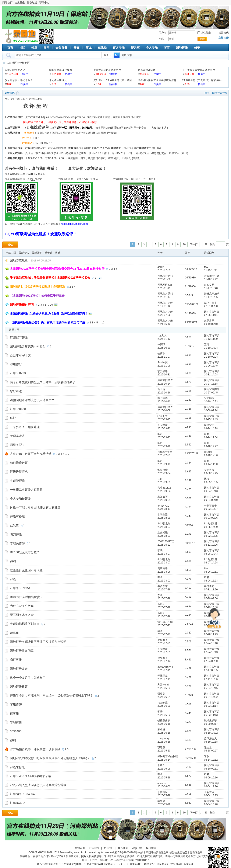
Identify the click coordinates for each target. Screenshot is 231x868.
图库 (46, 48)
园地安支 (209, 425)
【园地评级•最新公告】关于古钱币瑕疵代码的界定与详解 (48, 322)
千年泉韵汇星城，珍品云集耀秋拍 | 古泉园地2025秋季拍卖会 (50, 278)
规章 (34, 48)
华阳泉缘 (163, 470)
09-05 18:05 (211, 482)
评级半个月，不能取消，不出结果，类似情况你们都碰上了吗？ (51, 695)
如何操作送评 (19, 463)
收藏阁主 (163, 416)
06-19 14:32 (211, 733)
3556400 (16, 731)
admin (161, 267)
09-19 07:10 (211, 324)
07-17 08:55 (211, 670)
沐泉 (160, 479)
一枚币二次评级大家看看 (26, 490)
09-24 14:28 (211, 428)
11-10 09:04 (211, 357)
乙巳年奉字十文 (20, 355)
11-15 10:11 (211, 270)
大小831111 (164, 488)
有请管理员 (17, 481)
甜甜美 (161, 694)
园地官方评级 (220, 93)
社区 (22, 48)
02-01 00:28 (211, 306)
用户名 (163, 33)
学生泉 (161, 801)
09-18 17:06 (211, 455)
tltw (206, 267)
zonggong (163, 739)
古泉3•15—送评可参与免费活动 (31, 454)
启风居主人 (210, 739)
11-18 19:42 (211, 279)
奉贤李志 (163, 586)
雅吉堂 (208, 747)
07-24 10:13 (211, 652)
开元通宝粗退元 (58, 80)
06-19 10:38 (211, 742)
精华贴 (49, 253)
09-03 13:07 (211, 509)
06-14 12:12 (211, 760)
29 (206, 244)
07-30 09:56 (211, 598)
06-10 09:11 (211, 769)
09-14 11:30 (211, 464)
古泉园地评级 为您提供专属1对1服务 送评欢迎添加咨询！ (49, 313)
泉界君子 (209, 321)
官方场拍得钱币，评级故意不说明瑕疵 (35, 749)
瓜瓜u (161, 604)
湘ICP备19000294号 (126, 853)
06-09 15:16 (211, 778)
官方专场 (119, 48)
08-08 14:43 (211, 554)
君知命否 (163, 497)
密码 (161, 39)
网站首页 (7, 3)
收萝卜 (161, 354)
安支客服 (209, 398)
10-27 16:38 (211, 384)
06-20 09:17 (211, 724)
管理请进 (16, 722)
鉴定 (167, 48)
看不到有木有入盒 (22, 615)
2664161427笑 (166, 541)
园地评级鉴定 (19, 669)
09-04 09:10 (211, 500)
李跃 (160, 551)
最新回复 (37, 253)
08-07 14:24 (211, 563)
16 (51, 305)
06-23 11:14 (211, 706)
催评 (13, 418)
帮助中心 (44, 3)
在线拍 (102, 48)
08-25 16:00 (211, 527)
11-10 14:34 (211, 348)
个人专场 (152, 48)
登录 (202, 39)
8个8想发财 (164, 524)
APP (197, 48)
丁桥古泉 (163, 792)
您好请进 (16, 391)
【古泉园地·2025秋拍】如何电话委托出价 (37, 296)
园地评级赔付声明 (22, 305)
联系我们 (123, 848)
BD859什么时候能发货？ (26, 597)
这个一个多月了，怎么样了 (28, 678)
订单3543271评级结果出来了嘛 (31, 776)
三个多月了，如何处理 (25, 427)
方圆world (163, 685)
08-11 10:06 (211, 545)
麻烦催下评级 (19, 337)
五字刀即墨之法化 (15, 70)
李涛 (160, 631)
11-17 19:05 (211, 297)
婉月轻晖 (163, 398)
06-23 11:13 (211, 715)
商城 (89, 48)
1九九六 (162, 336)
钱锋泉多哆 (164, 721)
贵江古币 (163, 568)
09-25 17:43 (211, 419)
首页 (10, 48)
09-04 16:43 (211, 491)
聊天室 (135, 48)
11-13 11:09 (211, 339)
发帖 (10, 245)
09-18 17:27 (211, 446)
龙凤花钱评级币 (147, 70)
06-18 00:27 (211, 751)
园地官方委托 (165, 276)
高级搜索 (127, 55)
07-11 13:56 (211, 679)
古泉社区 (21, 37)
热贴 (58, 253)
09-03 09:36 (211, 518)
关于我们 (109, 848)
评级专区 (25, 63)
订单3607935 (19, 373)
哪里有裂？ (17, 445)
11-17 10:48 (211, 288)
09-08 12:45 (211, 473)
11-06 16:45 (211, 366)
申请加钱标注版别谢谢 (25, 624)
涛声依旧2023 (165, 380)
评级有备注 (17, 516)
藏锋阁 (208, 452)
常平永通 (163, 515)
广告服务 (94, 848)
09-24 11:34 (211, 437)
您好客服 (16, 660)
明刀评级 (16, 534)
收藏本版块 (17, 93)
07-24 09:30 (211, 661)
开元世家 (163, 425)
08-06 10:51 (211, 572)
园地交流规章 (19, 260)
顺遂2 (161, 765)
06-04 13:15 (211, 795)
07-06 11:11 (211, 315)
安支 (77, 48)
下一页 (194, 244)
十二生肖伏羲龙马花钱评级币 (199, 70)
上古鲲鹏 (163, 532)
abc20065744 (165, 667)
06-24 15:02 (211, 697)
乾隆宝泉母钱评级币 (60, 70)
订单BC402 (17, 803)
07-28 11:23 (211, 634)
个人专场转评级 (20, 499)
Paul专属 (163, 362)
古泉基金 (20, 3)
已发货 (14, 525)
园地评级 (182, 48)
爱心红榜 (32, 3)
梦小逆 (161, 729)
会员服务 (61, 48)
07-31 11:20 (211, 590)
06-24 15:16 (211, 688)
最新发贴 (24, 253)
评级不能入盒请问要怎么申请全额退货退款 (38, 785)
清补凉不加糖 (212, 294)
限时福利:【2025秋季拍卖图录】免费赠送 (38, 287)
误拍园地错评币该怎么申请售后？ (32, 400)
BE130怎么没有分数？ (25, 552)
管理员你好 (17, 543)
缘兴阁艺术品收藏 (168, 756)
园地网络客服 (165, 285)
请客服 (14, 633)
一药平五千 (210, 506)
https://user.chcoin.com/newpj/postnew (63, 117)
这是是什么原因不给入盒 (26, 570)
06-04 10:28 (211, 804)
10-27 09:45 (211, 393)
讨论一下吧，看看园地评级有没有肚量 (35, 507)
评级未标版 (17, 767)
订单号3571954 (20, 588)
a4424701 (163, 506)
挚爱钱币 (163, 371)
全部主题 (11, 253)
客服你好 (16, 364)
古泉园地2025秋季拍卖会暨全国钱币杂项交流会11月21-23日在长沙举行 (57, 269)
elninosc (162, 783)
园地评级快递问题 (22, 651)
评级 (13, 579)
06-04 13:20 (211, 787)
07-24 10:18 (211, 643)
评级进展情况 (19, 472)
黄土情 (161, 389)
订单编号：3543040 (23, 794)
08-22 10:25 (211, 536)
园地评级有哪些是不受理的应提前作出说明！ (40, 642)
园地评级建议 (19, 687)
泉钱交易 (209, 285)
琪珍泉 (161, 747)
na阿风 (161, 344)
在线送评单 (39, 127)
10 (184, 244)
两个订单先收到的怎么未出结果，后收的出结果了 (43, 382)
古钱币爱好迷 (212, 276)
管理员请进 (17, 436)
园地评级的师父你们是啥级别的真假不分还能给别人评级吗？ (50, 758)
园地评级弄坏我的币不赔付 (28, 346)
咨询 (13, 561)
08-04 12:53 (211, 581)
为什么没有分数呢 (22, 606)
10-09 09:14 (211, 410)
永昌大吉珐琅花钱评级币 (107, 70)
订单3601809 (19, 409)
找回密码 (224, 33)
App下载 (137, 848)
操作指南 (151, 848)
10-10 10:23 (211, 402)
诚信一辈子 (210, 303)
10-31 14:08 (211, 375)
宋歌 (207, 756)
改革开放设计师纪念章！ (19, 80)
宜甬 (207, 344)
